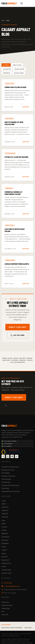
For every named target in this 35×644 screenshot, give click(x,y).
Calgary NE (5, 517)
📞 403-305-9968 (17, 335)
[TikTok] (17, 456)
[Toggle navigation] (22, 3)
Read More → (26, 107)
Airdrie (4, 524)
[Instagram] (8, 456)
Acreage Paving (19, 73)
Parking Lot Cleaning (8, 476)
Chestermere (5, 537)
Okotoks (4, 530)
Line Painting (6, 482)
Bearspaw (4, 557)
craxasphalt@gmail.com (12, 586)
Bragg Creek (5, 560)
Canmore (4, 550)
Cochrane (4, 527)
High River (5, 533)
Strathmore (5, 540)
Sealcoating (7, 69)
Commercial (7, 73)
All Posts (6, 65)
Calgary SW (5, 510)
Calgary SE (5, 514)
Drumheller (5, 543)
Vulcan (4, 547)
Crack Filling (17, 65)
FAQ (3, 611)
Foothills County (6, 573)
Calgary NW (5, 507)
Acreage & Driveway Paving (10, 485)
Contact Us (5, 615)
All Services (5, 602)
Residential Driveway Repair (11, 491)
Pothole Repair (19, 69)
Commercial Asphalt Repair (10, 467)
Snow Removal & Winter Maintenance (12, 628)
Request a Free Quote (18, 327)
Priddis (4, 567)
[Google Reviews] (12, 456)
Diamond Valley (6, 570)
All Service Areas (7, 605)
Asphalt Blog (6, 608)
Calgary (4, 504)
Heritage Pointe (6, 563)
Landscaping (28, 628)
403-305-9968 (8, 583)
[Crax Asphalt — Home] (9, 3)
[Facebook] (3, 456)
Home (3, 20)
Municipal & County (8, 470)
